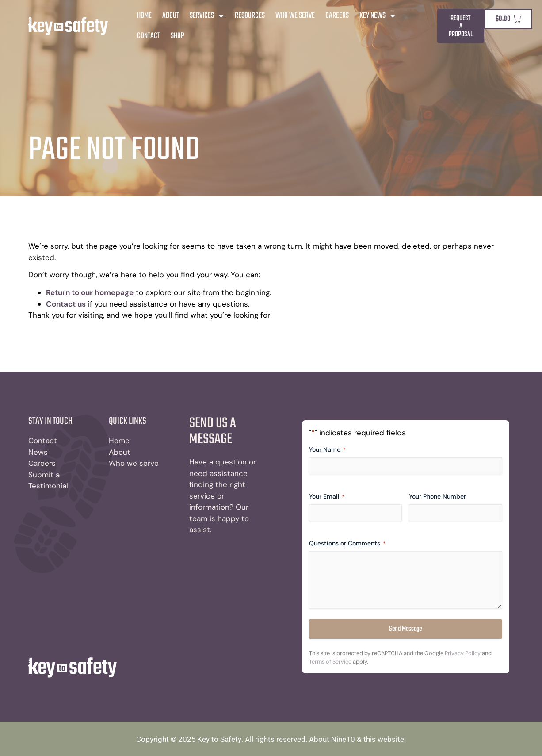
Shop (177, 36)
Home (144, 16)
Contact (149, 36)
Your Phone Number (438, 496)
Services (207, 16)
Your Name (327, 450)
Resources (250, 16)
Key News (378, 16)
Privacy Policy (463, 654)
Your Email (327, 497)
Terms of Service (330, 662)
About (171, 16)
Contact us (66, 304)
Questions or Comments (347, 543)
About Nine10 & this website (357, 739)
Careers (337, 16)
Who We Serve (295, 16)
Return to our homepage (90, 292)
